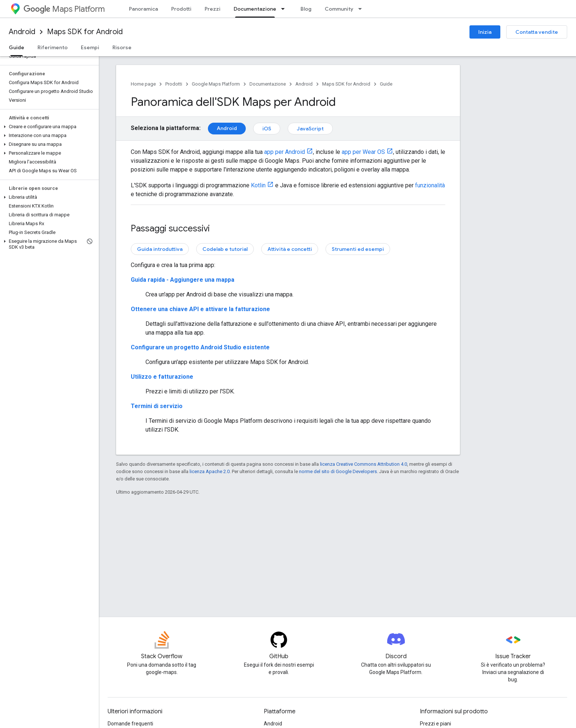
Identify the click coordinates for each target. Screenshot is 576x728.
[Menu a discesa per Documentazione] (285, 9)
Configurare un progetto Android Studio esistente (200, 347)
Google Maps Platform (216, 84)
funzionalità (430, 185)
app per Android (285, 152)
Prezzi (213, 9)
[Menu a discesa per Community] (362, 9)
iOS (267, 129)
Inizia (485, 32)
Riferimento (53, 47)
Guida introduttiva (160, 249)
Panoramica (143, 9)
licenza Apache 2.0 (210, 471)
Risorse (122, 47)
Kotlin (258, 185)
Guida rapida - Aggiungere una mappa (183, 280)
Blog (306, 9)
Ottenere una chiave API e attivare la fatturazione (200, 309)
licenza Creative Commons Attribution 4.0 (363, 464)
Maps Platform (64, 9)
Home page (143, 84)
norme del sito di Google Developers (338, 471)
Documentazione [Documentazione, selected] (255, 9)
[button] (48, 127)
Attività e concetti (290, 249)
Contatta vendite (537, 32)
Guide (386, 84)
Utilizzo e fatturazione (162, 377)
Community (339, 9)
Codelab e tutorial (225, 249)
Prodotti (181, 9)
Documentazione (268, 84)
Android (22, 32)
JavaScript (310, 129)
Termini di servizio (157, 406)
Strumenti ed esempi (358, 249)
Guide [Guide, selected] (17, 47)
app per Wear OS (363, 152)
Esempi (90, 47)
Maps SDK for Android (85, 32)
